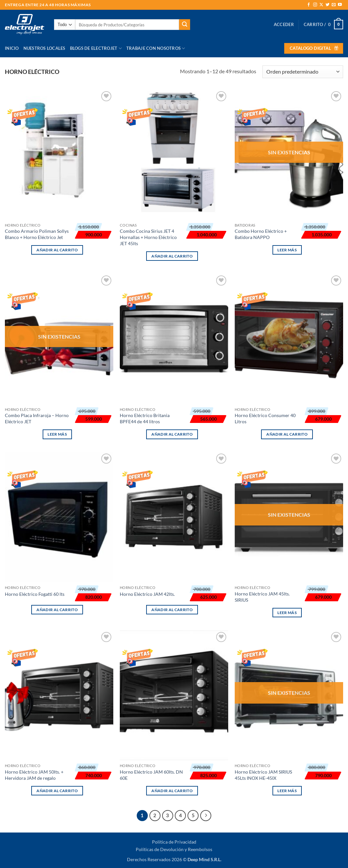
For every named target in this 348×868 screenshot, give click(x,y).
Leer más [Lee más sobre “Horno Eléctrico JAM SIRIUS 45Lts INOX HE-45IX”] (287, 791)
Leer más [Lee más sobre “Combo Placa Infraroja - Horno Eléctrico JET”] (57, 434)
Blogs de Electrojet (96, 48)
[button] (284, 24)
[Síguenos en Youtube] (340, 5)
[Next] (206, 816)
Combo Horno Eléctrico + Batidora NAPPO (261, 234)
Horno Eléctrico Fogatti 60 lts (35, 594)
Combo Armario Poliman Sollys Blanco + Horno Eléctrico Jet (37, 234)
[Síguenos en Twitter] (327, 5)
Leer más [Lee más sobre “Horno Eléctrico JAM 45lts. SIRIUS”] (287, 613)
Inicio (12, 48)
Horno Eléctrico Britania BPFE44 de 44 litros (145, 418)
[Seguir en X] (321, 5)
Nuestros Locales (44, 48)
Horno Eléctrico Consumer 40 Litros (265, 418)
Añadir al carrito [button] (57, 250)
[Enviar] (185, 25)
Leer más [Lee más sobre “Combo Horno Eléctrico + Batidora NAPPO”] (287, 250)
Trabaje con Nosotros (156, 48)
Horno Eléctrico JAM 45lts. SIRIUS (262, 597)
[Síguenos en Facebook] (309, 5)
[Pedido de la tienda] (303, 72)
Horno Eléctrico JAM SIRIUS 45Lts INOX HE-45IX (263, 775)
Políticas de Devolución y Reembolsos (174, 849)
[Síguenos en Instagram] (315, 5)
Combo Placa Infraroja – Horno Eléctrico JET (37, 418)
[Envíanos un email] (334, 5)
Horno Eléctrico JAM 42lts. (147, 594)
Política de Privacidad (174, 842)
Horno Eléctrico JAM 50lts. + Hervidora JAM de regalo (34, 775)
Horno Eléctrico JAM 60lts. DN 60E (151, 775)
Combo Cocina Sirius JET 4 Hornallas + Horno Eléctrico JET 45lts (148, 237)
